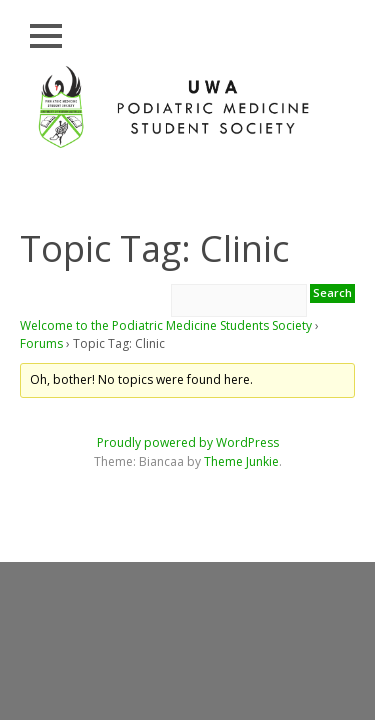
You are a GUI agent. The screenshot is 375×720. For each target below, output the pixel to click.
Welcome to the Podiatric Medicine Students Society (166, 325)
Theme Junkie (241, 461)
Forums (41, 343)
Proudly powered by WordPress (188, 442)
